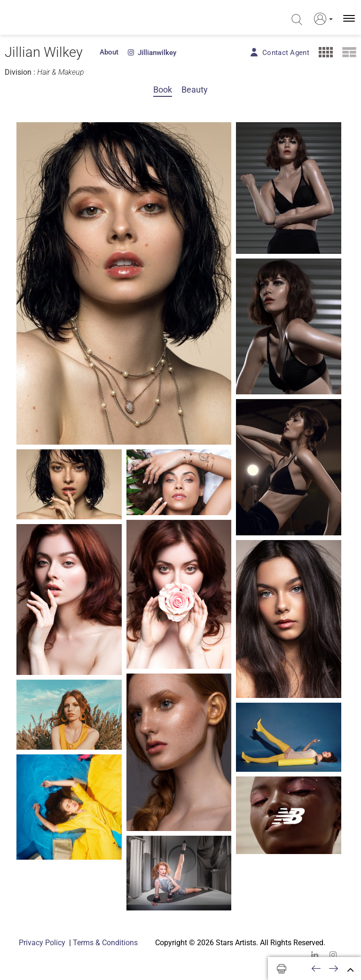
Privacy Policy (42, 943)
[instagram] (333, 955)
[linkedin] (315, 955)
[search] (296, 20)
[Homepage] (46, 19)
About (109, 52)
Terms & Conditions (105, 943)
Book (163, 90)
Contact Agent (286, 53)
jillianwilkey (152, 53)
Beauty (195, 90)
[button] (321, 19)
